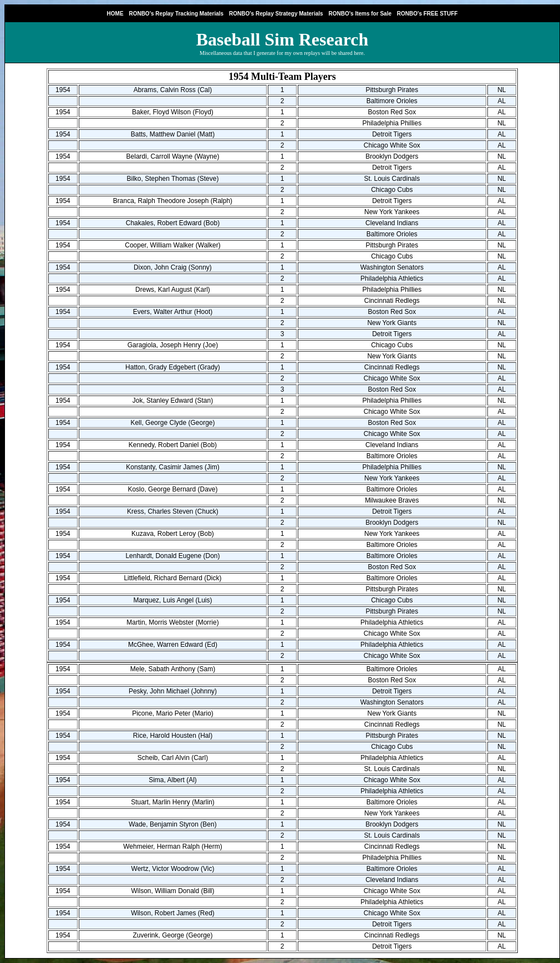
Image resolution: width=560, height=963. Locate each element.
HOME (115, 14)
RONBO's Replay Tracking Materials (176, 14)
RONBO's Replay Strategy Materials (276, 14)
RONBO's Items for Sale (360, 14)
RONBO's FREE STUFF (427, 14)
